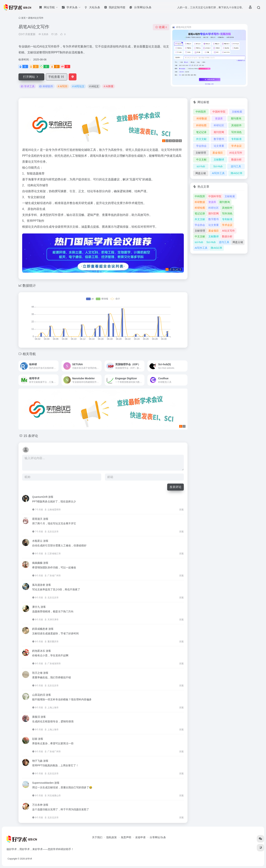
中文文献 (201, 160)
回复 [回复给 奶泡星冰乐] (182, 664)
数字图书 (219, 139)
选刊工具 (236, 166)
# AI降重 (108, 86)
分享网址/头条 (158, 837)
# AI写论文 (78, 86)
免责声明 (126, 837)
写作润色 (236, 132)
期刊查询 (236, 118)
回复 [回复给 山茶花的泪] (182, 708)
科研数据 (202, 118)
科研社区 (219, 125)
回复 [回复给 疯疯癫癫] (182, 576)
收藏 (161, 27)
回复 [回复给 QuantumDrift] (182, 510)
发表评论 (175, 487)
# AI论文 (94, 86)
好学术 (29, 859)
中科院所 (201, 112)
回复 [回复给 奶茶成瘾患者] (182, 642)
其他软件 (236, 125)
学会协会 (201, 146)
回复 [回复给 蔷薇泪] (182, 730)
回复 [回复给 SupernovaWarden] (182, 796)
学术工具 (28, 86)
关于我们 (97, 837)
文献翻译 (219, 160)
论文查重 (219, 146)
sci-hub (201, 166)
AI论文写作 (236, 153)
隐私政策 (112, 837)
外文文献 (201, 139)
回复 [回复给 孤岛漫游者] (182, 598)
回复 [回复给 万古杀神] (182, 818)
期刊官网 (219, 132)
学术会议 (236, 146)
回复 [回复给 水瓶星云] (182, 554)
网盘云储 (201, 173)
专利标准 (236, 139)
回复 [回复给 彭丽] (182, 752)
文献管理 (201, 153)
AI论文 (32, 150)
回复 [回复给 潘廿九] (182, 620)
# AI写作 (63, 86)
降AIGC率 (236, 173)
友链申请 (140, 837)
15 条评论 (31, 436)
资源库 (219, 118)
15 (54, 34)
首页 (23, 18)
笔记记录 (201, 132)
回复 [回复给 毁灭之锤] (182, 686)
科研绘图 (201, 125)
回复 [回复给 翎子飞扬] (182, 774)
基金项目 (218, 153)
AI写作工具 (218, 173)
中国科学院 (219, 112)
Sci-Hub (218, 166)
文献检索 (237, 112)
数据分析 (236, 160)
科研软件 (46, 86)
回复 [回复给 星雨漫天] (182, 532)
